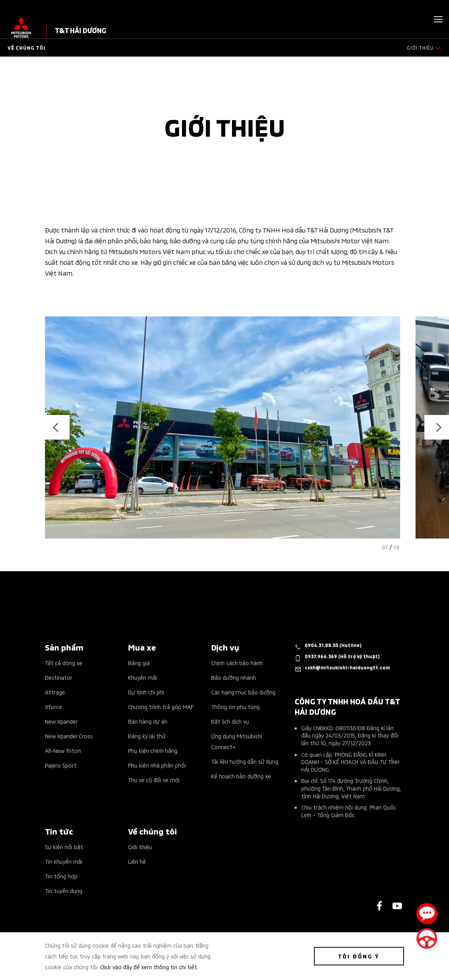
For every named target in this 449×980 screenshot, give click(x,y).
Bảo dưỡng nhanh (234, 677)
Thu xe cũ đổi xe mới (154, 780)
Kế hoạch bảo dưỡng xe (241, 776)
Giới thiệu (140, 847)
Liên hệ (137, 861)
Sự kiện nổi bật (64, 847)
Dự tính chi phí (146, 692)
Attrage (55, 692)
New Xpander (61, 721)
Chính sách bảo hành (237, 663)
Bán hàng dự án (148, 721)
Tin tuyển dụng (64, 891)
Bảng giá (139, 663)
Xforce (53, 707)
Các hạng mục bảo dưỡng (243, 692)
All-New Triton (63, 750)
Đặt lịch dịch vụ (230, 721)
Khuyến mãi (143, 677)
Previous (57, 427)
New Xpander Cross (69, 736)
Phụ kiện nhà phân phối (157, 765)
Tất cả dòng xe (64, 663)
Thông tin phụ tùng (235, 707)
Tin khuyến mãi (64, 861)
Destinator (59, 677)
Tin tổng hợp (61, 876)
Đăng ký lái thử (147, 736)
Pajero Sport (61, 765)
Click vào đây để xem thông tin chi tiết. (149, 967)
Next (437, 427)
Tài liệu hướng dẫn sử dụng (245, 761)
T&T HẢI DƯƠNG (81, 30)
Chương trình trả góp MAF (161, 707)
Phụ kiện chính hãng (153, 750)
